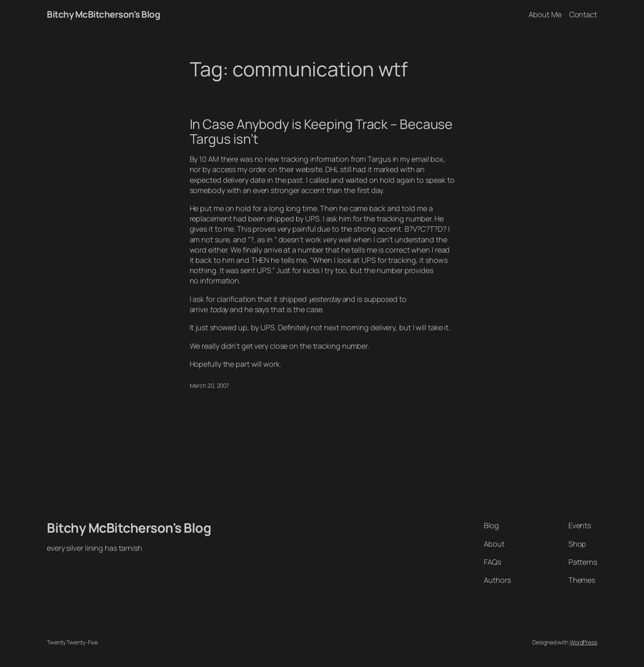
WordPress (583, 642)
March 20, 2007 (210, 385)
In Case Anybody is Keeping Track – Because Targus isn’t (321, 131)
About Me (545, 14)
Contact (583, 14)
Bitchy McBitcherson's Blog (103, 14)
